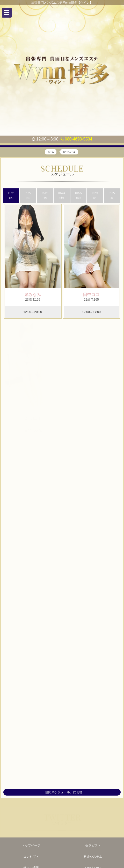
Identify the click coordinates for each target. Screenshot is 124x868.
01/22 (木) (28, 195)
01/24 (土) (62, 195)
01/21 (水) (11, 195)
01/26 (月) (95, 195)
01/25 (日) (78, 195)
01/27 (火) (112, 195)
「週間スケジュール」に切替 (62, 792)
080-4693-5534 (76, 139)
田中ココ (91, 295)
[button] (7, 13)
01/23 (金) (45, 195)
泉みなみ (33, 295)
